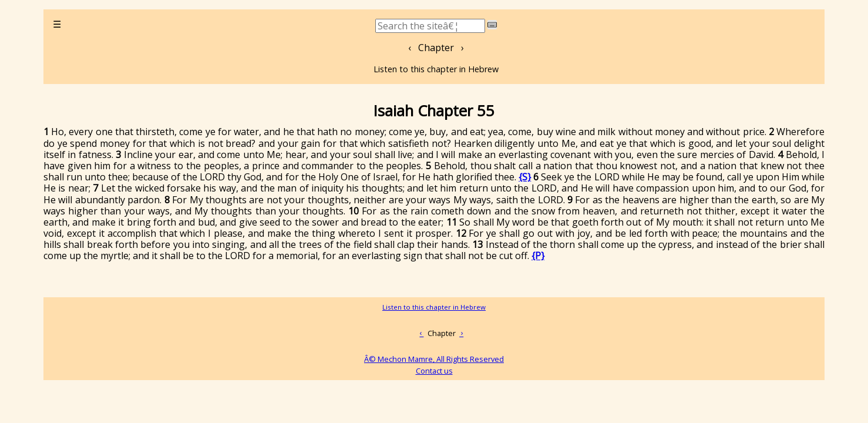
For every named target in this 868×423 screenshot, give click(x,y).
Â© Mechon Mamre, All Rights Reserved (434, 359)
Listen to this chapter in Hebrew (436, 69)
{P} (538, 256)
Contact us (434, 371)
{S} (525, 177)
